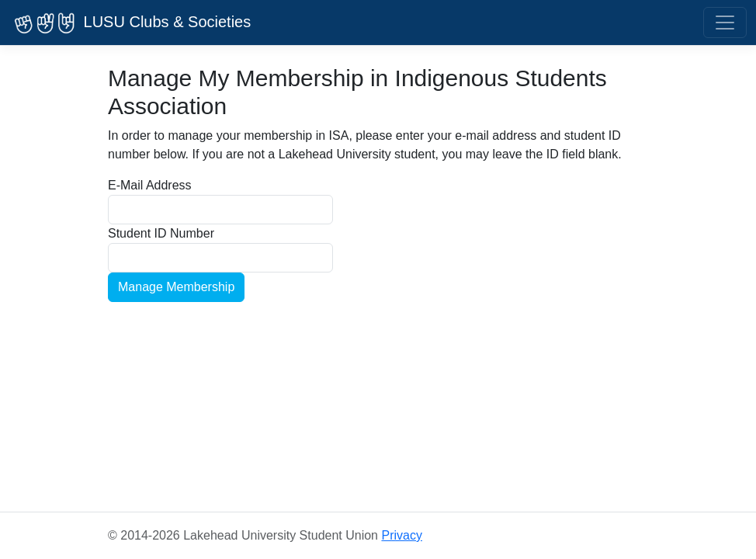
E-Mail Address (150, 185)
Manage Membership (176, 287)
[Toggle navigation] (725, 23)
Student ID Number (161, 233)
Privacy (401, 535)
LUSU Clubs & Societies (130, 23)
